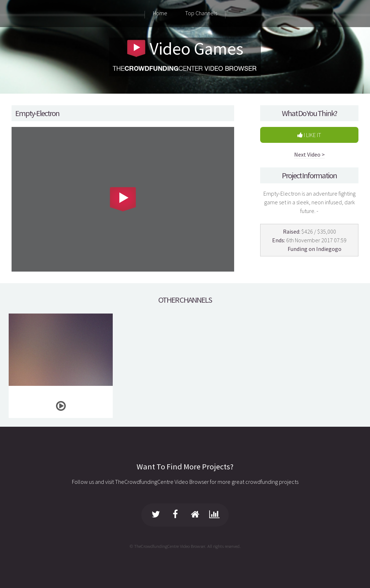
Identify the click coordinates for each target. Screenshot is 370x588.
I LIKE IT (309, 135)
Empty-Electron (37, 113)
